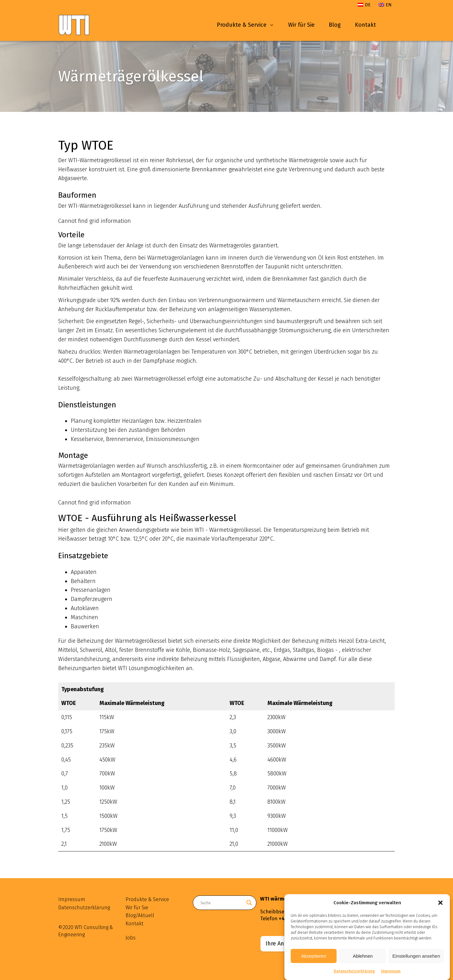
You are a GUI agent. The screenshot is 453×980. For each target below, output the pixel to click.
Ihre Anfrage (281, 944)
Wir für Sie (301, 25)
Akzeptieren (313, 957)
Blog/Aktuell (140, 915)
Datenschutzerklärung (354, 972)
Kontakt (365, 25)
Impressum (391, 972)
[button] (440, 903)
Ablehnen (363, 957)
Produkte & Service (245, 25)
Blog (335, 25)
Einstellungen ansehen (416, 957)
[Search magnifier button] (249, 903)
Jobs (131, 938)
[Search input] (222, 903)
